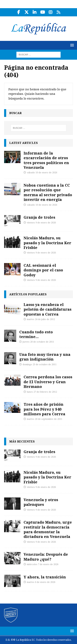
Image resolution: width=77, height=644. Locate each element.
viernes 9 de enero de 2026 (41, 223)
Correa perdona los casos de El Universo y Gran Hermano (48, 382)
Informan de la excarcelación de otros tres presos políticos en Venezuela (46, 160)
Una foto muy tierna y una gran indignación (45, 357)
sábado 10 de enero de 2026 (42, 173)
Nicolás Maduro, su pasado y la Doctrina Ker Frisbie (47, 243)
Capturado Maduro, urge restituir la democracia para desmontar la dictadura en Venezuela (48, 529)
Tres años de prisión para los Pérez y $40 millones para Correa (44, 409)
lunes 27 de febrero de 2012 (42, 392)
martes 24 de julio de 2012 (41, 319)
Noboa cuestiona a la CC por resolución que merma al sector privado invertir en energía (48, 192)
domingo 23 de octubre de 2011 (40, 365)
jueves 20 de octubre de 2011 (38, 342)
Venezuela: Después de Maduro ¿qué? (46, 557)
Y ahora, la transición (45, 577)
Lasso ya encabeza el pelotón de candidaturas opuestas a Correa (48, 309)
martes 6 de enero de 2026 (41, 582)
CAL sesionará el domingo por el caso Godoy (43, 270)
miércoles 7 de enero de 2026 (43, 564)
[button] (71, 45)
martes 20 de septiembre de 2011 (45, 419)
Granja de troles (39, 217)
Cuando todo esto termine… (36, 334)
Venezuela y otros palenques (41, 502)
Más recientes (22, 441)
